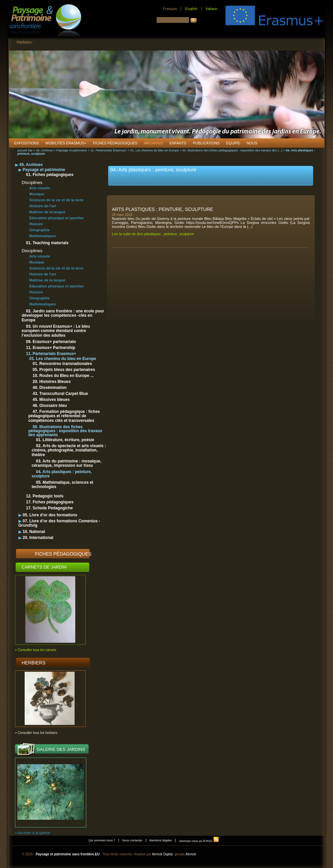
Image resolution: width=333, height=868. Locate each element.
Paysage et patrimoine (72, 150)
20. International (38, 538)
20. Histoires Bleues (52, 382)
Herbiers (34, 663)
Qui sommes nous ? (102, 840)
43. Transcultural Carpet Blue (60, 394)
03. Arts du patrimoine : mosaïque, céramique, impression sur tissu (66, 463)
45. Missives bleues (51, 400)
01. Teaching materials (47, 243)
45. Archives (44, 150)
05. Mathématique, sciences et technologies (62, 485)
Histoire (36, 224)
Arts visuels (40, 188)
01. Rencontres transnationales (62, 364)
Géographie (39, 230)
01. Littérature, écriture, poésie (65, 440)
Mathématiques (43, 236)
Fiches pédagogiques (63, 554)
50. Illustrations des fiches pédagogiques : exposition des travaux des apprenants (65, 431)
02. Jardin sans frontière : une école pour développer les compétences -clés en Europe (63, 316)
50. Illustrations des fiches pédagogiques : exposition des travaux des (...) (232, 150)
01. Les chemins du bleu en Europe (155, 150)
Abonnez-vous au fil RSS (199, 841)
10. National (34, 532)
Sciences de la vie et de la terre (56, 200)
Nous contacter (132, 840)
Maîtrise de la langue (47, 212)
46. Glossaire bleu (50, 406)
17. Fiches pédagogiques (50, 502)
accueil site (25, 150)
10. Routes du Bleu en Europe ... (63, 376)
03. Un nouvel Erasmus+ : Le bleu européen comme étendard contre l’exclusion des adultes (56, 331)
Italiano (212, 9)
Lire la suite (153, 234)
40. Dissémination (50, 388)
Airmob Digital (162, 854)
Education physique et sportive (56, 218)
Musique (37, 194)
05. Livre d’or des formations (50, 515)
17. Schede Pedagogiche (49, 508)
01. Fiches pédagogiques (50, 175)
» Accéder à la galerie (33, 833)
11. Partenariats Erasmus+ (109, 150)
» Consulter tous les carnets (36, 650)
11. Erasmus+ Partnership (51, 348)
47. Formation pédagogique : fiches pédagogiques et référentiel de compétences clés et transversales (64, 416)
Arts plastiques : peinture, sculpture (163, 209)
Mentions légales (161, 840)
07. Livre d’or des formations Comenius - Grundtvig (59, 523)
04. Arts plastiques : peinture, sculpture (62, 474)
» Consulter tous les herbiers (36, 733)
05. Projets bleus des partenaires (64, 370)
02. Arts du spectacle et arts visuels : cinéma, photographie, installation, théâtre (69, 450)
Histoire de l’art (43, 206)
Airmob (191, 854)
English (191, 9)
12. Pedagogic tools (45, 496)
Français (170, 9)
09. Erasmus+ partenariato (51, 342)
